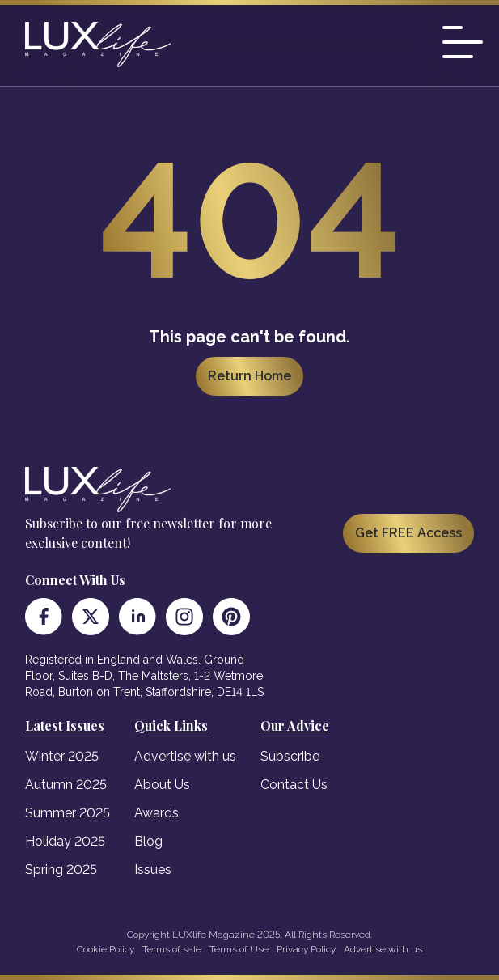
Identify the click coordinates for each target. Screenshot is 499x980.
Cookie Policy (106, 949)
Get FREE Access (408, 533)
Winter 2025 (62, 756)
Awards (156, 813)
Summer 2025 (68, 813)
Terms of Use (239, 949)
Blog (148, 841)
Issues (153, 870)
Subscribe (290, 756)
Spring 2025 (61, 870)
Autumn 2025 (66, 785)
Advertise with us (185, 756)
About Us (162, 785)
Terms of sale (172, 949)
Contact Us (294, 785)
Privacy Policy (306, 949)
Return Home (250, 376)
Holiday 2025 (65, 841)
